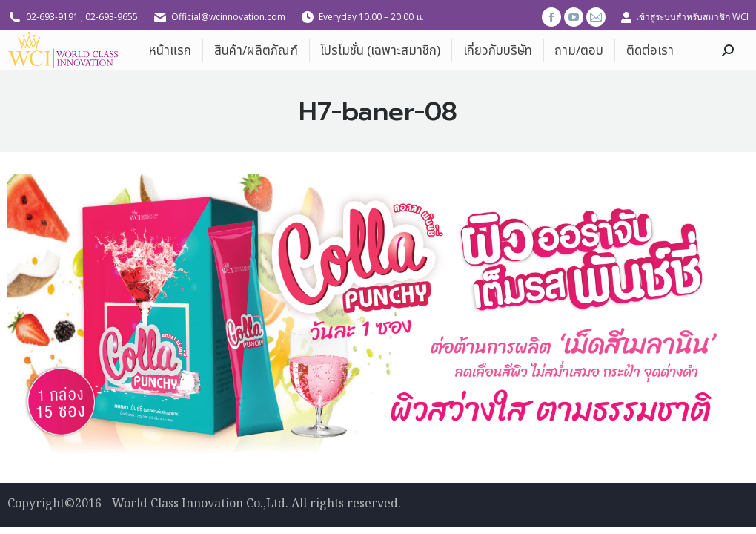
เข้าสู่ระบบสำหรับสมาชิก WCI (684, 17)
